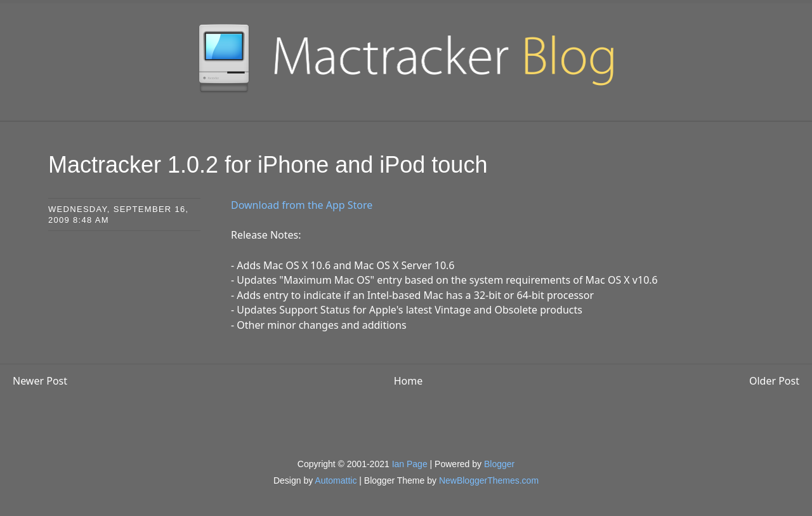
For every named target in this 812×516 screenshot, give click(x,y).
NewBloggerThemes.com (489, 480)
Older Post (774, 381)
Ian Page (410, 464)
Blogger (499, 464)
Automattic (336, 480)
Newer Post (40, 381)
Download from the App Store (302, 205)
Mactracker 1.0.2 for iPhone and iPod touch (268, 165)
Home (409, 381)
